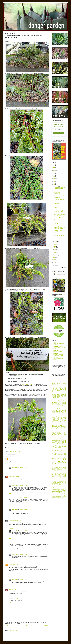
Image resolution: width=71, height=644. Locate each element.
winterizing (61, 496)
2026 (54, 164)
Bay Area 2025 (63, 388)
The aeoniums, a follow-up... (59, 199)
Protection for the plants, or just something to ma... (60, 226)
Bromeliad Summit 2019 (61, 392)
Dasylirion (64, 400)
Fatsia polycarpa (63, 410)
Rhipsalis (60, 473)
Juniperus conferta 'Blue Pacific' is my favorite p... (60, 201)
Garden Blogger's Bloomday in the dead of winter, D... (60, 215)
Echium (54, 405)
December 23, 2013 (16, 458)
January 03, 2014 (14, 589)
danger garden (25, 446)
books (64, 391)
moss (65, 444)
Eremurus (54, 407)
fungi (59, 414)
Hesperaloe (64, 430)
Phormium (61, 465)
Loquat (56, 442)
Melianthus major (60, 444)
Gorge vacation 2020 (62, 426)
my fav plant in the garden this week (14, 451)
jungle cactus (61, 436)
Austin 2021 (60, 386)
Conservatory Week (62, 398)
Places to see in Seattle (57, 467)
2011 (54, 259)
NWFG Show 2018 (55, 456)
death (55, 401)
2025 (54, 166)
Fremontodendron (55, 414)
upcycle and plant (55, 489)
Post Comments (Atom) (15, 631)
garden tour (55, 425)
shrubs (64, 479)
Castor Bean (63, 395)
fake (65, 408)
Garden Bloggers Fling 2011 (57, 416)
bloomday (59, 391)
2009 (54, 263)
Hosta (57, 431)
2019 (54, 175)
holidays (54, 431)
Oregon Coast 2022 (60, 458)
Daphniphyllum (59, 400)
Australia (64, 386)
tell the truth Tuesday (56, 486)
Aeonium (54, 383)
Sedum (62, 478)
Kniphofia (62, 438)
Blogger (48, 638)
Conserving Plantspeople (58, 352)
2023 (54, 169)
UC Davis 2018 (59, 488)
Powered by (59, 137)
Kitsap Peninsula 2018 (56, 438)
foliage (57, 413)
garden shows (63, 424)
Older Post (46, 626)
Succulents (63, 483)
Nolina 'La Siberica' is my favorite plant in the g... (59, 210)
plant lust (64, 467)
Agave (54, 385)
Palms (53, 464)
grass (53, 428)
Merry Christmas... (57, 198)
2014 (54, 183)
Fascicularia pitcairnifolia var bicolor (59, 409)
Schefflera (64, 477)
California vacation (56, 394)
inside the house (62, 435)
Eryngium (59, 407)
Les (9, 589)
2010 (54, 261)
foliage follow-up (62, 413)
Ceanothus (54, 397)
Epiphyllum (60, 406)
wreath (57, 498)
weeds (57, 495)
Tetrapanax (63, 486)
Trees (53, 488)
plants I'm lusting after (61, 469)
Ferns (62, 411)
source (19, 376)
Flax (65, 412)
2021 (54, 172)
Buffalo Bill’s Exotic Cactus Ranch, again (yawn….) (59, 190)
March (56, 253)
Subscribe (59, 133)
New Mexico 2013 (58, 450)
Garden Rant (56, 350)
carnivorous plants (56, 395)
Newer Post (8, 626)
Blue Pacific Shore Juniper (17, 40)
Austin (56, 386)
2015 (54, 182)
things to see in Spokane (57, 487)
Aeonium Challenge (61, 383)
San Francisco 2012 (60, 476)
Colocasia (54, 398)
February (56, 254)
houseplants (61, 431)
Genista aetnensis (55, 426)
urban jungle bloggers (62, 489)
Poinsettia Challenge (60, 470)
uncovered (64, 488)
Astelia (53, 386)
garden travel (61, 425)
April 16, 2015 (16, 599)
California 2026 (63, 393)
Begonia (53, 390)
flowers (53, 413)
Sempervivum (55, 479)
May (55, 249)
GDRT (65, 425)
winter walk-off (56, 496)
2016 (54, 180)
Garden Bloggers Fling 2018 (57, 421)
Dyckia (53, 403)
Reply (10, 463)
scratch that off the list (56, 478)
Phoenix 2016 (55, 465)
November (56, 240)
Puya (65, 471)
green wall (56, 428)
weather (57, 494)
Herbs (61, 430)
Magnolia (64, 442)
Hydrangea (60, 433)
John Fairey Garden (55, 436)
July (55, 246)
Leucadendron (58, 440)
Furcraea (61, 414)
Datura (53, 401)
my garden (59, 448)
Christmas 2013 (57, 203)
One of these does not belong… (60, 235)
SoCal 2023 (61, 482)
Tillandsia (64, 487)
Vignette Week (63, 493)
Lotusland (60, 442)
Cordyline (60, 399)
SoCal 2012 (61, 480)
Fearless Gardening (56, 412)
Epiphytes (64, 406)
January (56, 256)
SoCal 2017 (61, 481)
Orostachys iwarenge (59, 460)
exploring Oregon (60, 408)
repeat (57, 473)
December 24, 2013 (23, 531)
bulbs (53, 393)
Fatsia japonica (55, 410)
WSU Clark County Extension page (28, 384)
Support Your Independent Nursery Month (59, 485)
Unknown (10, 458)
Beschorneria (58, 390)
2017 (54, 178)
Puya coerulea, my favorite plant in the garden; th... (59, 233)
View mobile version (27, 628)
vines (53, 494)
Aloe (58, 385)
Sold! (55, 219)
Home (27, 626)
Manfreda (59, 443)
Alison (10, 476)
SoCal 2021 (57, 482)
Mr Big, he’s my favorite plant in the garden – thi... (60, 221)
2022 (54, 170)
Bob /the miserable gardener (14, 498)
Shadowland (60, 479)
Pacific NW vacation (62, 463)
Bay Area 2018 (57, 388)
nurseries (55, 455)
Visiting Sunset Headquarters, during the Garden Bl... (59, 228)
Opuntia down (57, 224)
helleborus (58, 430)
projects (56, 471)
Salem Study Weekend (57, 474)
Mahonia (54, 443)
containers (54, 399)
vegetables (64, 491)
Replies (11, 465)
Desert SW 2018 (60, 401)
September (56, 243)
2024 (54, 167)
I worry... (56, 208)
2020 (54, 174)
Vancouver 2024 (56, 491)
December (56, 186)
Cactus (56, 393)
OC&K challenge (61, 456)
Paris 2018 (57, 464)
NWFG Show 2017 (62, 455)
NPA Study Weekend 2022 (59, 453)
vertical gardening (60, 492)
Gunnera (58, 429)
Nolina (64, 452)
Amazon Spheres (63, 385)
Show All (64, 361)
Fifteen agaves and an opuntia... (58, 231)
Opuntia (61, 457)
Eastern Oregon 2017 (58, 403)
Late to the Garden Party (58, 346)
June (55, 248)
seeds (65, 478)
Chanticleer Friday (60, 397)
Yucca (63, 497)
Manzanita (54, 444)
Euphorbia (54, 408)
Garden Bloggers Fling (61, 415)
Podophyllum (54, 470)
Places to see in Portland (60, 466)
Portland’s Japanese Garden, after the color (59, 237)
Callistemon (63, 394)
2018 (54, 177)
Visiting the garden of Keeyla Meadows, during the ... (59, 196)
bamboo (56, 387)
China (65, 397)
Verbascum (54, 492)
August (56, 245)
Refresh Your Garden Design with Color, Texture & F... (59, 217)
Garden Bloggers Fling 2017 (60, 420)
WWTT (60, 498)
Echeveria (64, 403)
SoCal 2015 (56, 481)
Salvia (63, 474)
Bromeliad (54, 392)
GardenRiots (56, 353)
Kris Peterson (11, 520)
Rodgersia (64, 473)
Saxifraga (60, 477)
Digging (55, 343)
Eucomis (64, 407)
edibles (58, 405)
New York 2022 (59, 452)
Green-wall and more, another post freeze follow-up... (59, 188)
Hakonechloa (63, 429)
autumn (53, 387)
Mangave (64, 443)
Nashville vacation (57, 449)
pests (65, 464)
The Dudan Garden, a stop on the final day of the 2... (59, 205)
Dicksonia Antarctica (62, 402)
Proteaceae (61, 471)
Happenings (54, 430)
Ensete (57, 406)
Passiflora (61, 464)
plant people (54, 469)
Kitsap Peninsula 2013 (61, 437)
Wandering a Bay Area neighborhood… (58, 193)
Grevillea (60, 428)
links (62, 440)
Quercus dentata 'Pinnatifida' (57, 472)
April (55, 251)
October (56, 242)
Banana (60, 387)
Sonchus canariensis (57, 484)
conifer (57, 398)
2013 (54, 185)
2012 (54, 258)
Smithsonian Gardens (55, 480)
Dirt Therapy (56, 357)
